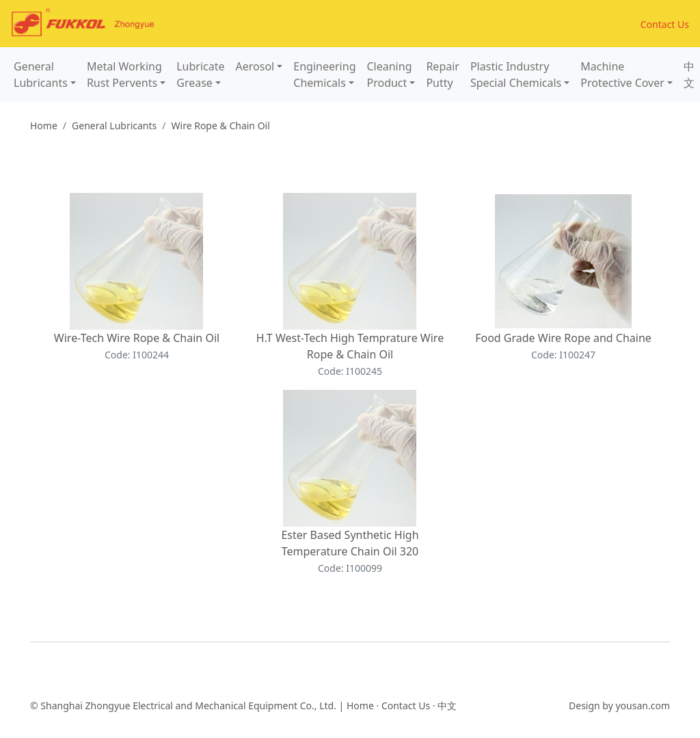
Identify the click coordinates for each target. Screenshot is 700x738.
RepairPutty (443, 75)
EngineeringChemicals (324, 75)
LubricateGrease (200, 75)
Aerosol (255, 66)
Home (44, 126)
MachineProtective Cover (622, 75)
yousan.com (643, 706)
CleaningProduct (389, 75)
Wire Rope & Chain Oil (221, 126)
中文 (689, 75)
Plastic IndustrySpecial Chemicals (516, 75)
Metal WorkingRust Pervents (124, 75)
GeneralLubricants (41, 75)
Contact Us (665, 24)
